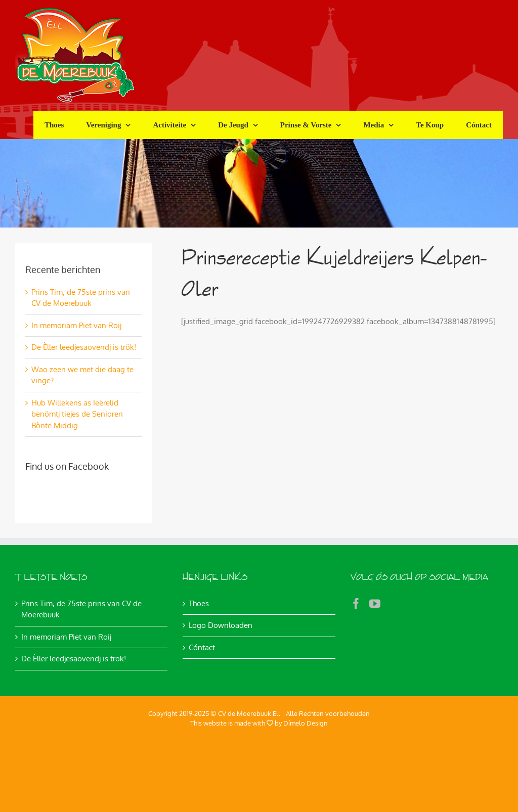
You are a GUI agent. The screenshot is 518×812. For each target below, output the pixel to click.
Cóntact (202, 647)
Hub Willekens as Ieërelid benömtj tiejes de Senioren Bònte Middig (77, 414)
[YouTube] (375, 604)
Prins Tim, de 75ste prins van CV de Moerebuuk (81, 609)
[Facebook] (356, 604)
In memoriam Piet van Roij (76, 325)
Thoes (199, 603)
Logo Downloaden (221, 625)
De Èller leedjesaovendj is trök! (84, 347)
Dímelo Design (306, 723)
